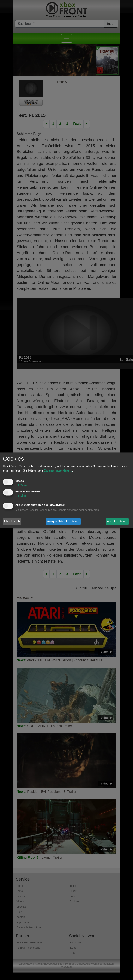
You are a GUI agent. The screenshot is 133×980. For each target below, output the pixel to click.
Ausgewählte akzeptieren (63, 521)
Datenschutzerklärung (58, 470)
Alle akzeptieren (117, 521)
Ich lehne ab (12, 521)
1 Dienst (22, 485)
